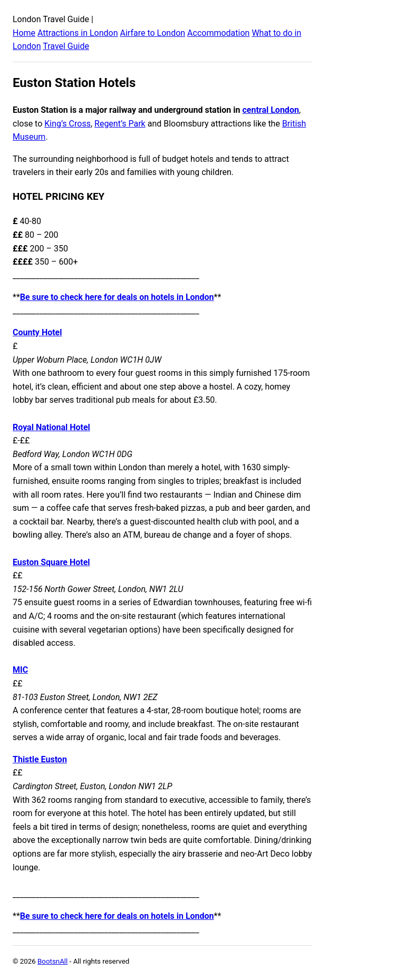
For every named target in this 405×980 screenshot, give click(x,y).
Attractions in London (78, 33)
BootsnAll (52, 961)
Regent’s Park (120, 124)
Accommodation (218, 33)
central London (270, 110)
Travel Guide (66, 46)
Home (24, 33)
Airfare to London (153, 33)
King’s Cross (67, 124)
